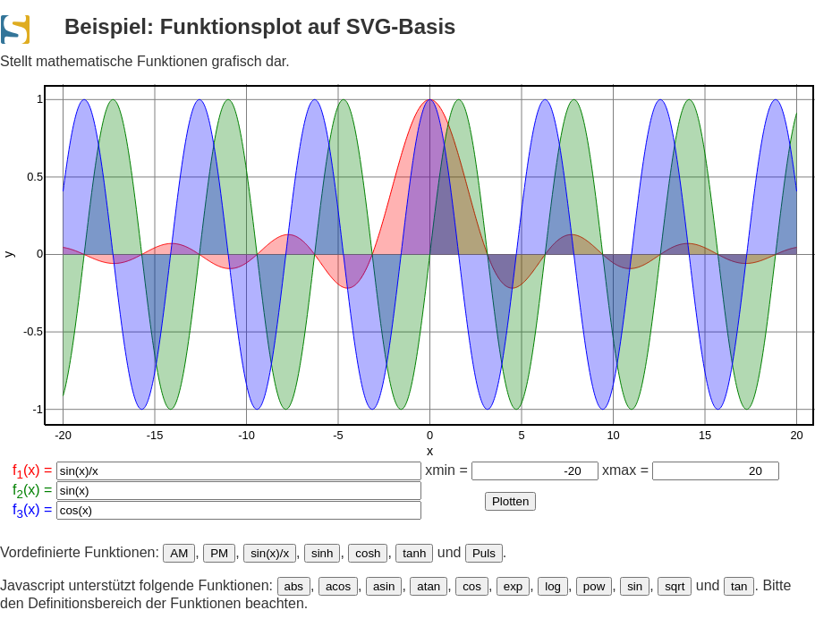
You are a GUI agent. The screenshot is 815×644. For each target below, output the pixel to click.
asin (384, 586)
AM (179, 553)
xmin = (511, 470)
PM (219, 553)
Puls (484, 553)
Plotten (511, 501)
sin (635, 586)
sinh (322, 553)
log (553, 586)
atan (429, 586)
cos (472, 586)
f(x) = (217, 471)
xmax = (691, 470)
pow (594, 586)
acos (338, 586)
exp (514, 586)
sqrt (675, 586)
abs (294, 586)
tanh (414, 553)
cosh (368, 553)
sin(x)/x (270, 553)
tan (739, 586)
